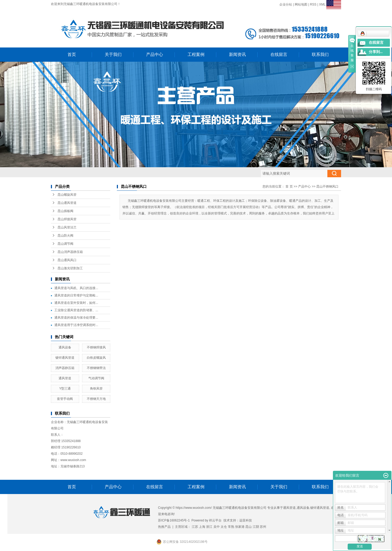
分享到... (376, 52)
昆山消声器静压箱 (70, 252)
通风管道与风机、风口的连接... (76, 288)
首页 (72, 54)
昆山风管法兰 (67, 227)
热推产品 (164, 527)
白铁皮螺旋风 (96, 358)
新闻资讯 (237, 54)
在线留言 (279, 54)
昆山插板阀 (65, 211)
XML (322, 4)
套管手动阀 (65, 399)
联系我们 (320, 54)
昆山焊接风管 (67, 219)
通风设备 (65, 347)
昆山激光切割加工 (70, 268)
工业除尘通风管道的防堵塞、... (76, 310)
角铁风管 (96, 389)
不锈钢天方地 (96, 399)
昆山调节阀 (65, 244)
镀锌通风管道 (65, 358)
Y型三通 (65, 389)
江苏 (195, 527)
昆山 (248, 527)
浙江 (209, 527)
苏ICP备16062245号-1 (174, 520)
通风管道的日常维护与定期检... (76, 295)
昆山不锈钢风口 (327, 186)
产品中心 (155, 54)
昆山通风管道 (67, 203)
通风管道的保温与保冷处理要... (76, 318)
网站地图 (301, 4)
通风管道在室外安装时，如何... (76, 303)
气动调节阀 (96, 378)
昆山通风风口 (67, 260)
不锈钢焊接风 (96, 347)
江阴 (256, 527)
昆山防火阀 (65, 236)
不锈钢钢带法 (96, 368)
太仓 (224, 527)
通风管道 (65, 378)
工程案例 (196, 54)
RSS (313, 4)
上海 (202, 527)
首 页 (289, 186)
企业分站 (286, 4)
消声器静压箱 (65, 368)
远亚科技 (246, 520)
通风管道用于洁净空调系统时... (76, 325)
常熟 (231, 527)
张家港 (240, 527)
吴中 (217, 527)
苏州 (263, 527)
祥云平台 (215, 520)
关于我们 (113, 54)
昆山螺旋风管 (67, 195)
